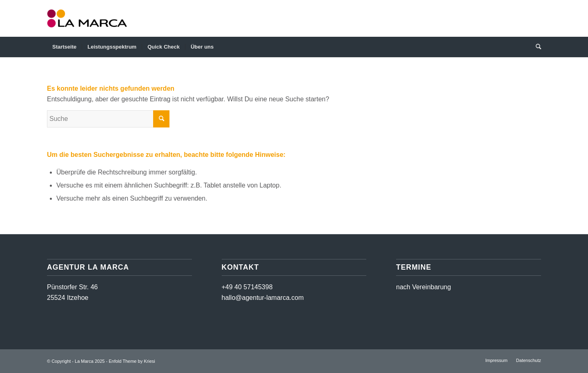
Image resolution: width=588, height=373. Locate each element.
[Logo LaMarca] (87, 18)
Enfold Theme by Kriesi (132, 361)
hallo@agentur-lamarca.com (263, 298)
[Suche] (536, 47)
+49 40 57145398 (247, 287)
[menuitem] (64, 47)
